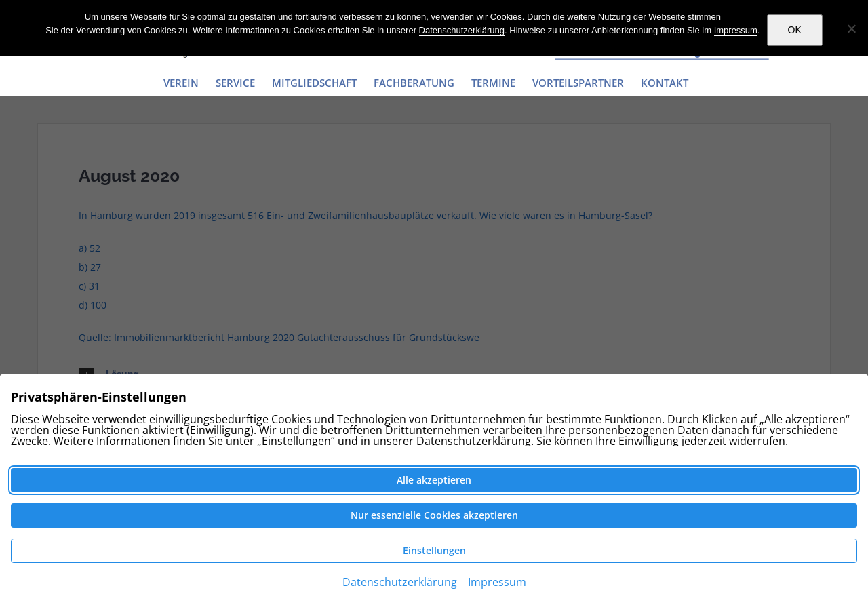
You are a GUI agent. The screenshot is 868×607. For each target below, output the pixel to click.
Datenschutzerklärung (462, 30)
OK (795, 30)
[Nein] (851, 28)
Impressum (736, 30)
